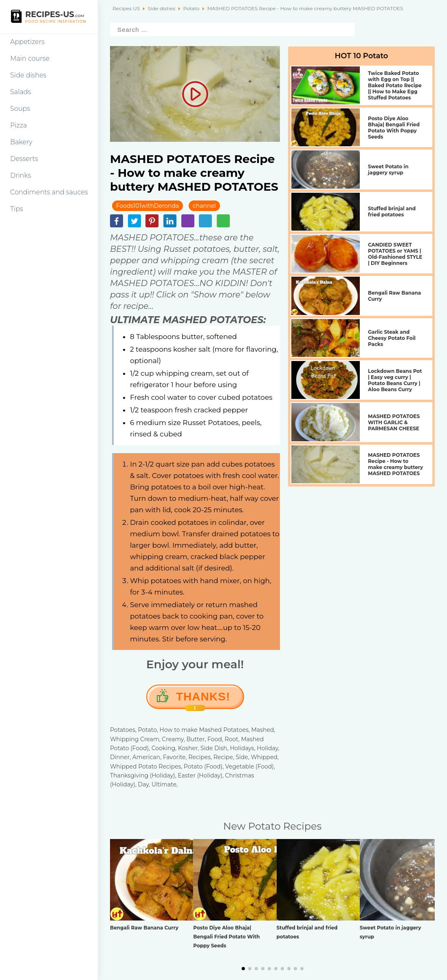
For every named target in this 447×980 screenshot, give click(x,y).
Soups (20, 109)
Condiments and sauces (49, 192)
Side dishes (28, 75)
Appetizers (27, 42)
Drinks (21, 175)
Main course (30, 58)
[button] (243, 969)
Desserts (24, 159)
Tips (17, 209)
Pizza (19, 125)
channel (204, 206)
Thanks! (203, 700)
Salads (21, 92)
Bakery (21, 142)
